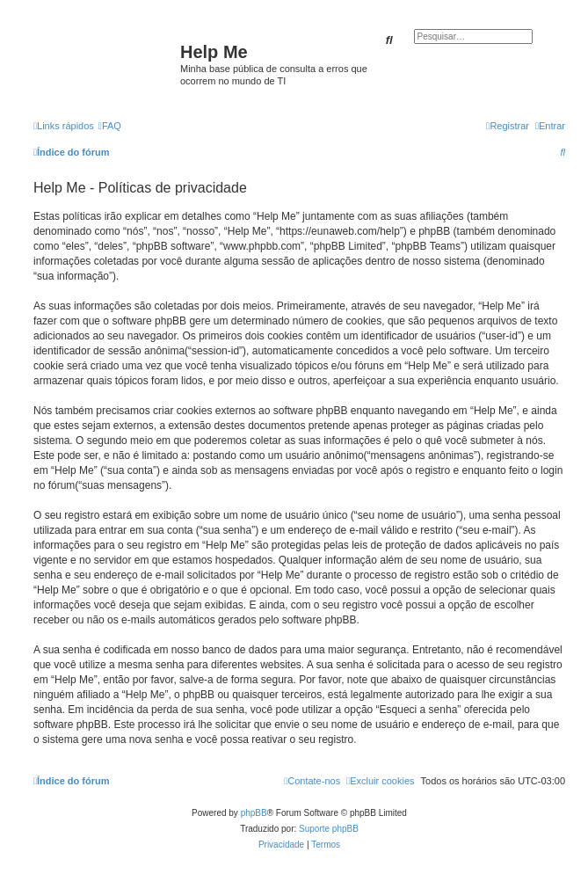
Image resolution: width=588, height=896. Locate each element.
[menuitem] (110, 126)
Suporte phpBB (329, 829)
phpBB (254, 813)
